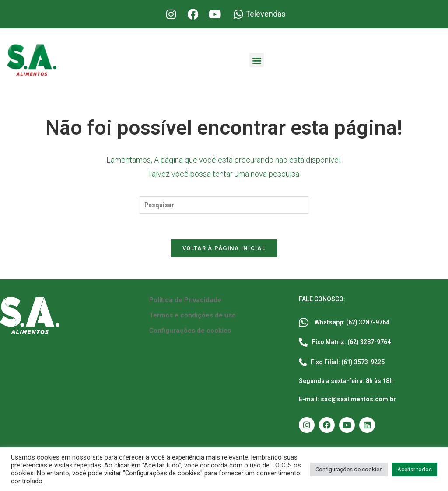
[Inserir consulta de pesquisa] (224, 205)
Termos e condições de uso (192, 317)
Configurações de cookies (190, 332)
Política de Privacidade (185, 301)
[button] (257, 60)
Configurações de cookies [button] (349, 469)
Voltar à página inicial (224, 249)
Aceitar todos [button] (415, 469)
